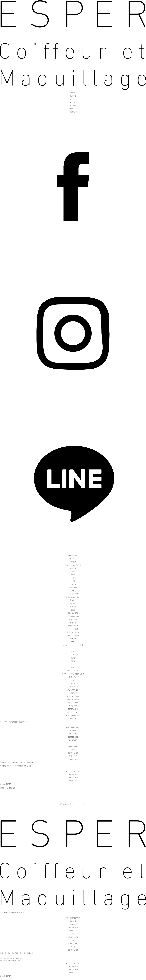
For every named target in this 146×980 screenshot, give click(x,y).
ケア (73, 578)
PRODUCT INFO (73, 639)
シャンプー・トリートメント (73, 645)
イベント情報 (73, 629)
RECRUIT (73, 112)
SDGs (73, 664)
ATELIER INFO (73, 594)
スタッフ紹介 (73, 584)
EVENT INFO (73, 626)
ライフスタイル (73, 671)
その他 (73, 658)
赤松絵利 (73, 603)
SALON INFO (73, 555)
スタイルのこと (73, 683)
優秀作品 (73, 623)
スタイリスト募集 (73, 696)
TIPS (73, 661)
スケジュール (73, 559)
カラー (73, 575)
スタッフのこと (73, 690)
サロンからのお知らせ (73, 565)
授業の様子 (73, 619)
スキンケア (73, 651)
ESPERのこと (73, 680)
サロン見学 (73, 706)
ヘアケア (73, 648)
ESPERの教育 (73, 709)
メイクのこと (73, 687)
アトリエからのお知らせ (73, 597)
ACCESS (73, 105)
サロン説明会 (73, 703)
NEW (73, 642)
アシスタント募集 (73, 700)
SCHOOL (73, 102)
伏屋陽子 (73, 607)
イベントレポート (73, 632)
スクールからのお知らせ (73, 616)
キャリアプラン (73, 712)
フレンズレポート (73, 635)
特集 (73, 668)
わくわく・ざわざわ (73, 677)
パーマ (73, 571)
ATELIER (73, 99)
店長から (73, 591)
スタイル (73, 568)
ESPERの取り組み (73, 715)
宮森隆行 (73, 600)
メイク (73, 581)
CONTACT (73, 109)
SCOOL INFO (73, 613)
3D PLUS (73, 562)
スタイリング (73, 655)
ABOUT (73, 93)
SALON (73, 96)
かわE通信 (73, 587)
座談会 (73, 610)
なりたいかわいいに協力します (73, 674)
